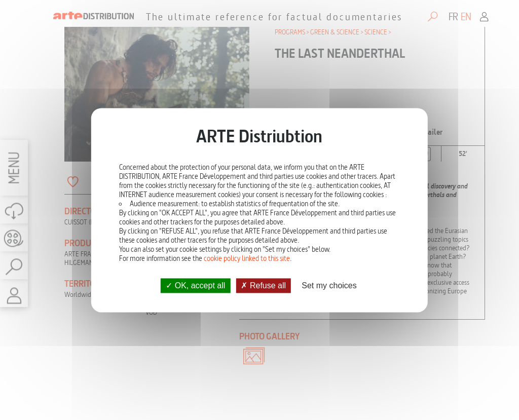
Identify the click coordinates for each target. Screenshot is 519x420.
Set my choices (329, 285)
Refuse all (263, 285)
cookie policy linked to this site (247, 258)
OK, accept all (195, 285)
